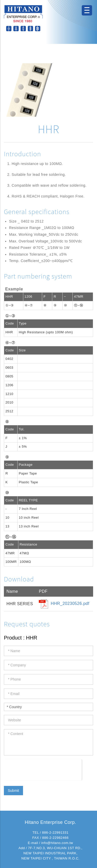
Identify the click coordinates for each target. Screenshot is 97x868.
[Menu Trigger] (87, 10)
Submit (13, 791)
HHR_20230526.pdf (70, 603)
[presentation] (43, 769)
